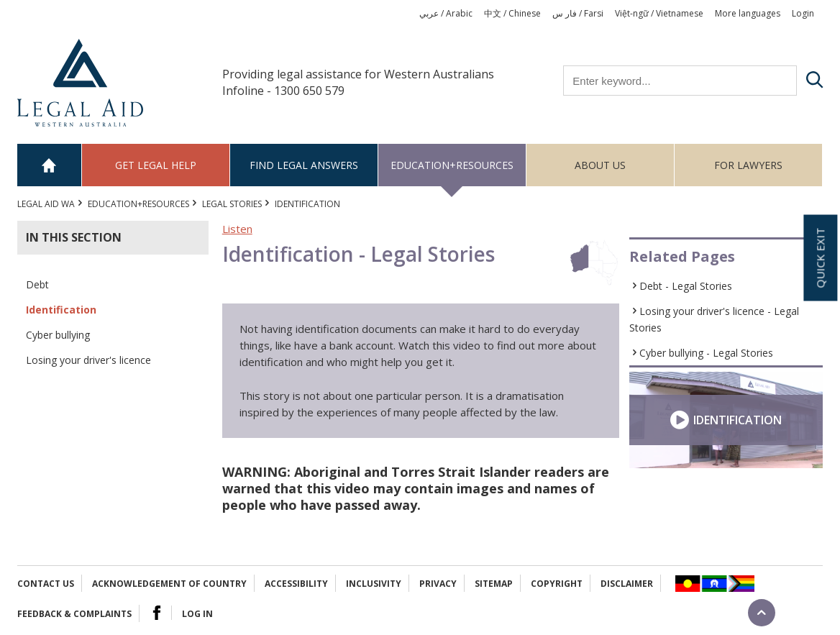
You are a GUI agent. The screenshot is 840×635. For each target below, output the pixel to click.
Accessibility (296, 584)
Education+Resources (452, 165)
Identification (61, 310)
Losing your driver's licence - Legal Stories (714, 319)
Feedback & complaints (74, 614)
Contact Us (46, 584)
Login (803, 13)
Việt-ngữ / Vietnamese (659, 13)
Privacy (438, 584)
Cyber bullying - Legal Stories (706, 353)
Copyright (557, 584)
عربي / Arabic (446, 13)
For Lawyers (748, 165)
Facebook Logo (157, 613)
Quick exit (820, 257)
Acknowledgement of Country (169, 584)
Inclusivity (374, 584)
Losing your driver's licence (88, 360)
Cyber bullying (58, 335)
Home (50, 165)
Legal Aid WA (46, 204)
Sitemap (494, 584)
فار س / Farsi (578, 13)
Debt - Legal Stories (686, 286)
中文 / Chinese (512, 13)
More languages (748, 13)
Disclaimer (627, 584)
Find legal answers (304, 165)
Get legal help (156, 165)
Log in (197, 614)
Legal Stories (232, 204)
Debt (37, 284)
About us (600, 165)
